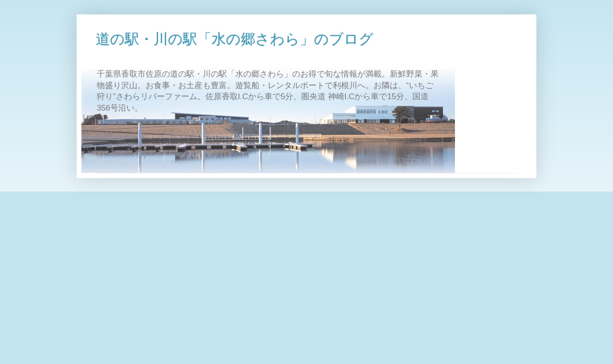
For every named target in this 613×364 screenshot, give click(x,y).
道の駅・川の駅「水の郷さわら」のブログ (235, 39)
